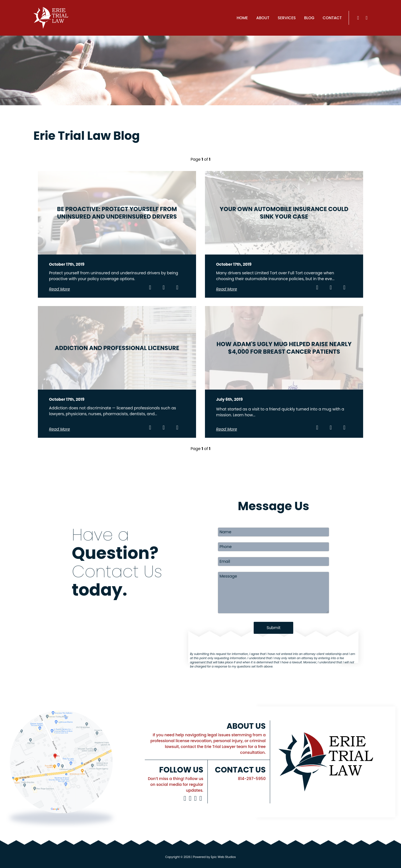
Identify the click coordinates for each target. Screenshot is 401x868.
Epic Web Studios (223, 857)
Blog (309, 18)
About (263, 18)
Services (287, 18)
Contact (332, 18)
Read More (59, 289)
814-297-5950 (252, 779)
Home (242, 18)
